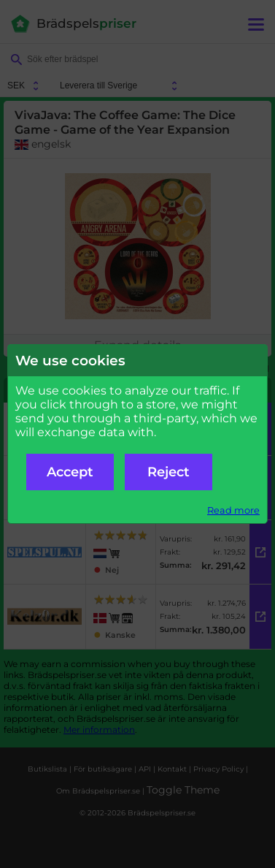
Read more (233, 510)
